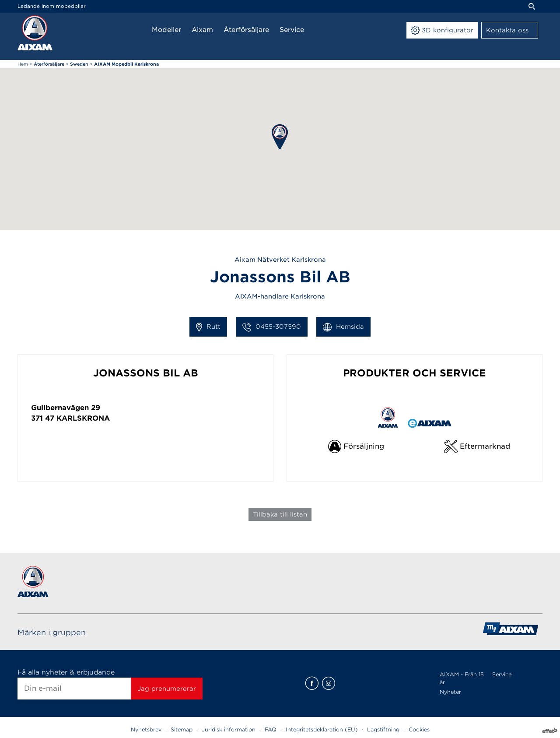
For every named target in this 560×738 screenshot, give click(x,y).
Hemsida (343, 327)
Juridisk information (229, 729)
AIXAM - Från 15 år (462, 678)
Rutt (208, 327)
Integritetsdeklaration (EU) (322, 729)
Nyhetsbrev (146, 729)
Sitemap (182, 729)
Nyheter (450, 692)
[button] (280, 137)
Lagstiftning (383, 729)
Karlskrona (83, 418)
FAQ (271, 729)
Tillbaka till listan (280, 514)
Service (502, 674)
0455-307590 (272, 327)
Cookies (419, 729)
